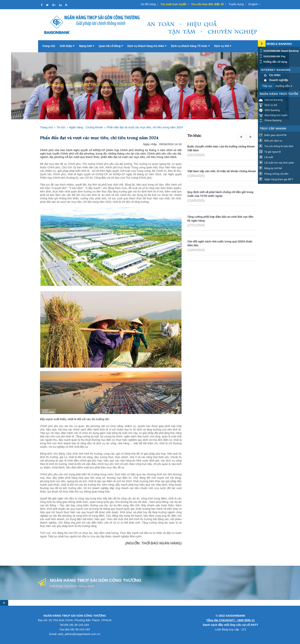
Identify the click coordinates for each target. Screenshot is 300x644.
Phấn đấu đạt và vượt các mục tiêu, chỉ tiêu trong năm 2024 (145, 127)
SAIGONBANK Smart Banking (279, 51)
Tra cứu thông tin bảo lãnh (276, 146)
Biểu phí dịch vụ (271, 141)
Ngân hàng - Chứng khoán (86, 127)
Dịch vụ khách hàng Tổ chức (190, 46)
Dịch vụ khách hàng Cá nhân (147, 46)
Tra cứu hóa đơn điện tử (207, 4)
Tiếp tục (267, 86)
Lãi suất (266, 157)
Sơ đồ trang (148, 4)
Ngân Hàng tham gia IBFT (276, 179)
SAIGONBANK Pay (272, 56)
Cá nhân (275, 75)
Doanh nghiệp (279, 80)
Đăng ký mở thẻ (270, 168)
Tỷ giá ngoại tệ (270, 152)
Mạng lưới (86, 46)
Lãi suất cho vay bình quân (276, 163)
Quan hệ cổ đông (111, 46)
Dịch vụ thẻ (223, 46)
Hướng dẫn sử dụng (273, 62)
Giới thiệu (67, 46)
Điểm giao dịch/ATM (273, 135)
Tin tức (61, 127)
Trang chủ (49, 46)
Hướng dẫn (284, 86)
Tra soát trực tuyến (173, 4)
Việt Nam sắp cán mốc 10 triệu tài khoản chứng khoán (222, 171)
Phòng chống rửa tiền (274, 174)
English (253, 4)
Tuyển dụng (236, 4)
